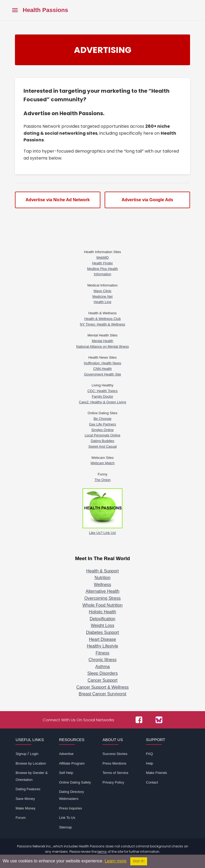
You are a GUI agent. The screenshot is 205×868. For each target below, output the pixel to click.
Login (34, 754)
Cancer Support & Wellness (102, 687)
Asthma (102, 667)
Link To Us (67, 818)
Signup (21, 754)
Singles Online (102, 430)
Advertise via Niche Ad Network (58, 200)
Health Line (102, 302)
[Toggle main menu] (15, 10)
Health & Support (102, 571)
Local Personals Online (102, 435)
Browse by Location (31, 763)
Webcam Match (102, 463)
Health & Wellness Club (102, 319)
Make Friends (157, 773)
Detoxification (102, 619)
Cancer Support (102, 680)
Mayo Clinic (102, 291)
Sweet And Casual (102, 446)
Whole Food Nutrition (102, 605)
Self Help (66, 773)
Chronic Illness (103, 660)
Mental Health (102, 341)
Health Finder (102, 263)
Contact (152, 782)
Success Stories (115, 754)
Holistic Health (102, 612)
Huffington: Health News (102, 363)
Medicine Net (102, 297)
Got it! (139, 861)
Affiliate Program (72, 763)
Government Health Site (103, 374)
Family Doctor (102, 396)
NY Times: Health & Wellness (102, 324)
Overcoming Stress (102, 598)
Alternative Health (102, 591)
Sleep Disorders (102, 673)
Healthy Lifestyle (102, 646)
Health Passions (45, 10)
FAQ (149, 754)
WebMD (103, 257)
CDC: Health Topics (102, 391)
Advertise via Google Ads (147, 200)
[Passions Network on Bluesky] (159, 720)
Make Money (25, 808)
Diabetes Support (102, 632)
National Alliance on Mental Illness (102, 346)
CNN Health (102, 369)
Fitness (102, 653)
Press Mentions (115, 763)
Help (150, 763)
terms (102, 852)
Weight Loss (102, 625)
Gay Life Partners (102, 424)
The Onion (103, 480)
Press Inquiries (70, 808)
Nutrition (102, 578)
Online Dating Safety (75, 782)
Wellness (103, 585)
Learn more (116, 861)
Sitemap (65, 827)
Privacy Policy (113, 782)
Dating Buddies (102, 441)
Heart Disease (102, 639)
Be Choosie (102, 419)
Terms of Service (115, 773)
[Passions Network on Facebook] (139, 720)
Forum (21, 818)
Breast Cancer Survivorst (102, 694)
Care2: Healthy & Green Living (102, 402)
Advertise (66, 754)
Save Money (25, 799)
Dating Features (28, 789)
